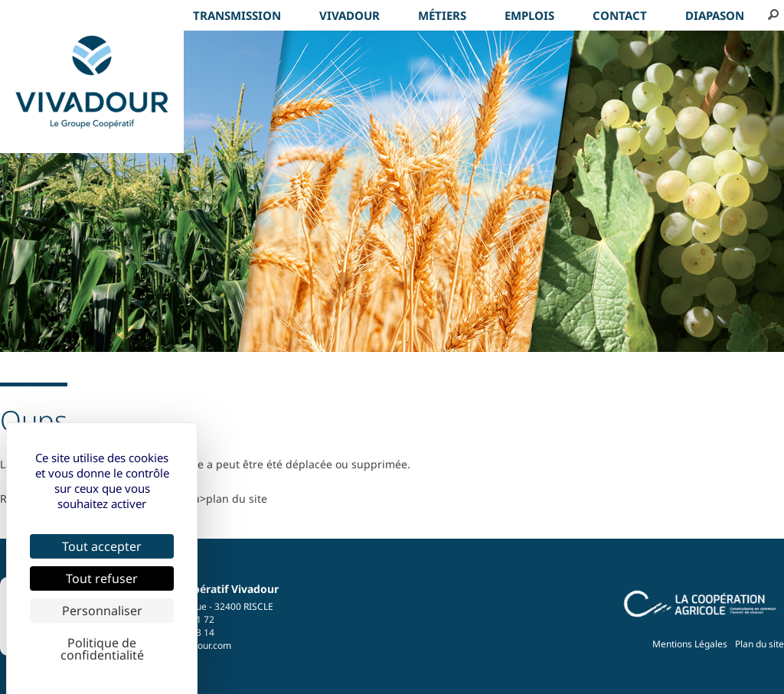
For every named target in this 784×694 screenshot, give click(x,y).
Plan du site (759, 644)
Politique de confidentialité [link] (102, 649)
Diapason (715, 15)
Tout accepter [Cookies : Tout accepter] (102, 546)
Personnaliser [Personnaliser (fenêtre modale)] (102, 611)
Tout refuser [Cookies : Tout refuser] (102, 578)
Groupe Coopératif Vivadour (204, 589)
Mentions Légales (690, 644)
